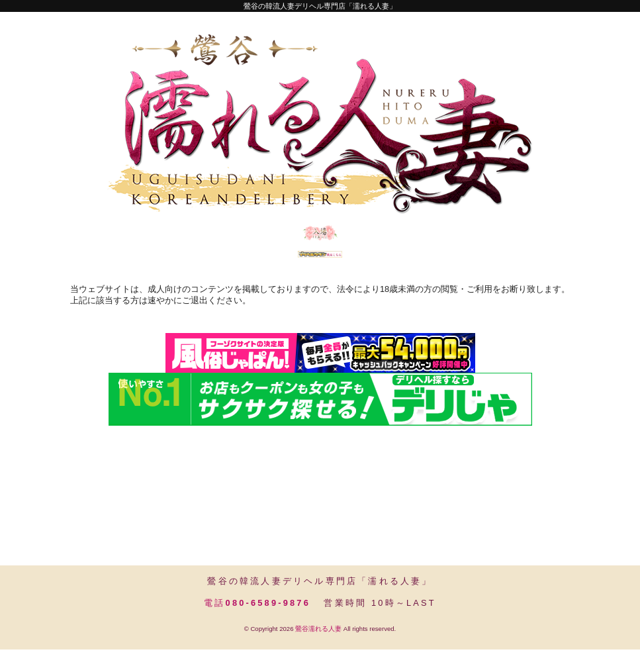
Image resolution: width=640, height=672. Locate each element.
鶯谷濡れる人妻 (318, 651)
